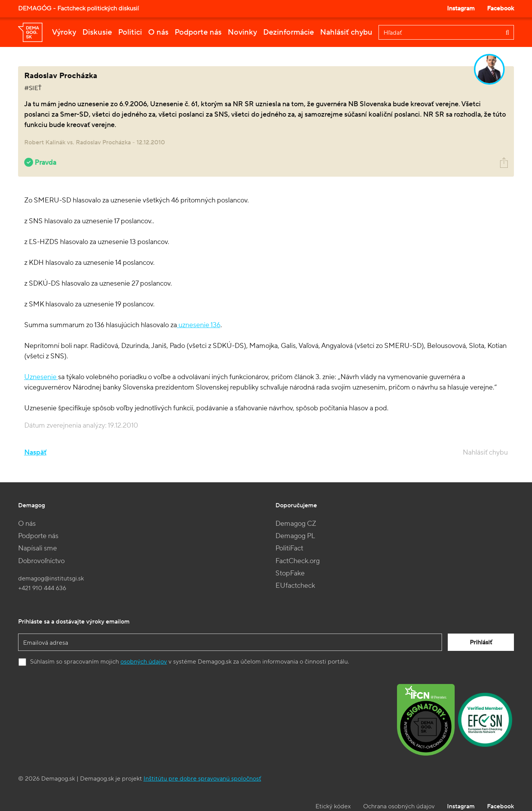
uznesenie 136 (199, 325)
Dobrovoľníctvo (41, 561)
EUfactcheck (295, 586)
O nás (158, 32)
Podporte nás (198, 32)
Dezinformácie (289, 32)
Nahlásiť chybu (346, 32)
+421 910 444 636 (42, 588)
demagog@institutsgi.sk (51, 579)
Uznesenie (41, 377)
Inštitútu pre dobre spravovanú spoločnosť (202, 779)
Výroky (64, 32)
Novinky (242, 32)
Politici (130, 32)
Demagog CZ (296, 524)
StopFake (290, 573)
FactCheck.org (298, 561)
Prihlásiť (481, 642)
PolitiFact (289, 548)
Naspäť (35, 452)
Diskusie (97, 32)
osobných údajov (144, 662)
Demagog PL (295, 536)
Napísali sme (38, 548)
